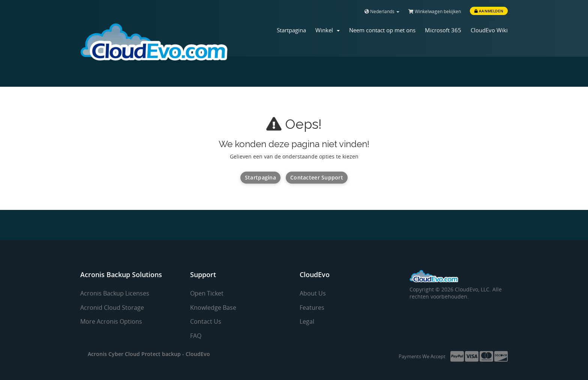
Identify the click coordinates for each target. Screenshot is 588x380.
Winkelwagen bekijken (435, 11)
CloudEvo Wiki (489, 30)
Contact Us (206, 321)
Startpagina (291, 30)
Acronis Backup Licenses (115, 293)
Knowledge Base (213, 308)
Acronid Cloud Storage (112, 308)
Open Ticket (207, 293)
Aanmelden (489, 11)
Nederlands (382, 11)
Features (312, 308)
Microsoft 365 (443, 30)
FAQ (196, 336)
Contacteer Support (317, 177)
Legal (307, 321)
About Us (313, 293)
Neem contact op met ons (382, 30)
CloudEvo (198, 354)
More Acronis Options (111, 321)
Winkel (328, 30)
